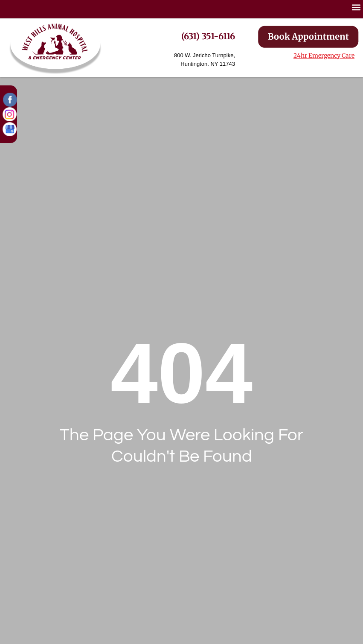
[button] (55, 48)
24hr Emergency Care (324, 56)
